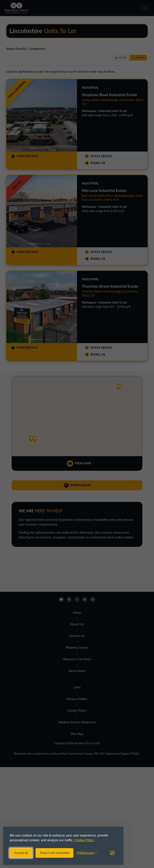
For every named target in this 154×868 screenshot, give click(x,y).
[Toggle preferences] (87, 853)
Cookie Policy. (84, 840)
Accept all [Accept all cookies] (21, 853)
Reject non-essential (54, 853)
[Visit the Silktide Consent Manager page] (112, 853)
